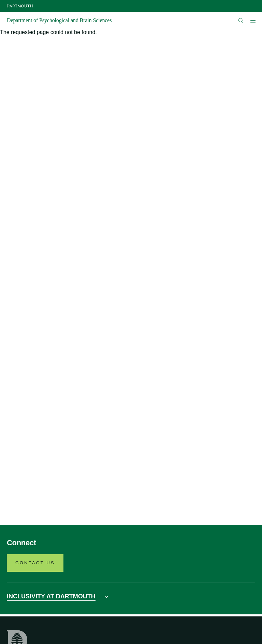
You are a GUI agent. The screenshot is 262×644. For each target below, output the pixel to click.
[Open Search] (241, 21)
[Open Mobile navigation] (253, 20)
